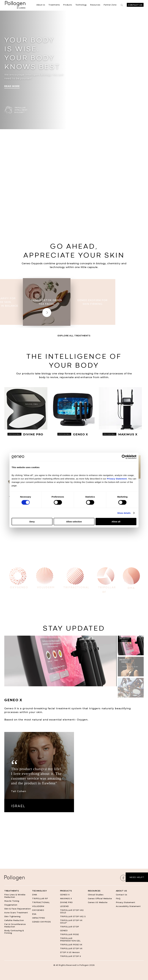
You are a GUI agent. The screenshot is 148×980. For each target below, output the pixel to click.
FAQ (118, 898)
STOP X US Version (70, 952)
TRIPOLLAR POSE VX (71, 945)
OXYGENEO (38, 910)
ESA (34, 914)
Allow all (116, 522)
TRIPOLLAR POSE (69, 934)
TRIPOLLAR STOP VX (71, 948)
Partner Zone (110, 5)
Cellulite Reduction (14, 920)
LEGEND (64, 906)
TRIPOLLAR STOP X (71, 956)
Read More (12, 86)
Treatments (54, 5)
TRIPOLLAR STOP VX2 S (73, 916)
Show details (124, 513)
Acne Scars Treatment (16, 913)
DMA (35, 895)
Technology (81, 5)
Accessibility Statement (128, 906)
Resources (95, 5)
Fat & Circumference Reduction (15, 925)
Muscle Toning (12, 901)
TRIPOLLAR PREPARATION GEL (70, 939)
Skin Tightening (12, 916)
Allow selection (74, 522)
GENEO (64, 930)
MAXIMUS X (66, 898)
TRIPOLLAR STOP (70, 927)
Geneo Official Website (100, 898)
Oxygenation (11, 905)
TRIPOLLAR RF (40, 898)
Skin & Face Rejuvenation (17, 909)
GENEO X (65, 895)
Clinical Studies (96, 895)
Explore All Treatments (74, 336)
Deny (32, 522)
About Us (41, 5)
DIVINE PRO (66, 902)
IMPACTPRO (39, 918)
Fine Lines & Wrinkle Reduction (15, 896)
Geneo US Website (98, 902)
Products (68, 5)
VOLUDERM (38, 906)
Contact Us (135, 5)
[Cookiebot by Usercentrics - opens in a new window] (124, 457)
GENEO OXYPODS (42, 922)
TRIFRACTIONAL (41, 902)
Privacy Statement (126, 902)
